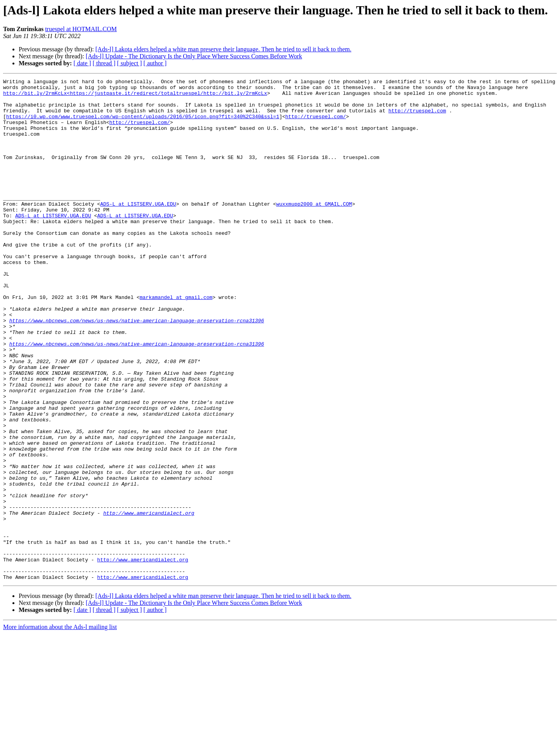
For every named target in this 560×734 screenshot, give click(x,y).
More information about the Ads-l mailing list (60, 727)
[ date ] (82, 63)
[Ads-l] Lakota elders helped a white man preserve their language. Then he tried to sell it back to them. (223, 49)
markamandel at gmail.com (176, 341)
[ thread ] (104, 63)
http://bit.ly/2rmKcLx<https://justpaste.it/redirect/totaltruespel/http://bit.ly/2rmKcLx (135, 96)
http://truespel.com (417, 117)
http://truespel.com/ (315, 124)
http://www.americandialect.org (149, 600)
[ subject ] (129, 63)
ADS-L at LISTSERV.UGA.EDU (138, 229)
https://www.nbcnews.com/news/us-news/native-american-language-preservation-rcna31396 (137, 369)
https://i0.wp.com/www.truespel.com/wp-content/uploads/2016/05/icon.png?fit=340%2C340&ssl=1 (143, 124)
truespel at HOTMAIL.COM (81, 29)
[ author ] (155, 63)
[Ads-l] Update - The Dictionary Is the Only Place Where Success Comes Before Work (194, 56)
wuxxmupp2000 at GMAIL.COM (314, 229)
